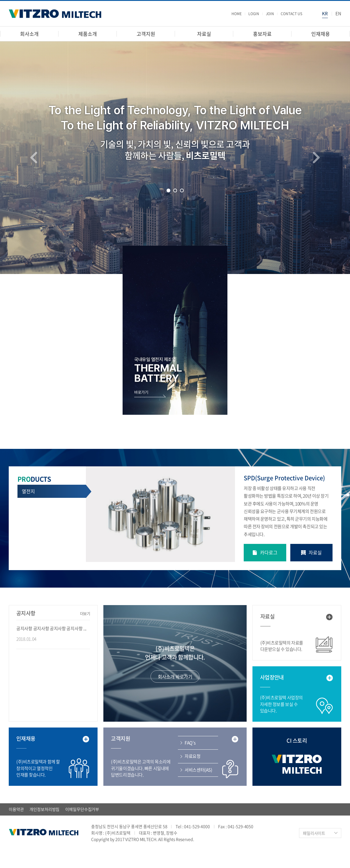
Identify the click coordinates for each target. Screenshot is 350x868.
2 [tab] (175, 190)
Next (316, 157)
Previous (34, 157)
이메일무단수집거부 (82, 809)
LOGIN (254, 14)
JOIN (270, 14)
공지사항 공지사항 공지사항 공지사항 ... (51, 628)
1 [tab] (168, 190)
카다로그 (269, 552)
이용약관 (16, 809)
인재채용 (320, 34)
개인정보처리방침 (44, 809)
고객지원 (146, 34)
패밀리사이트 (314, 833)
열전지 (28, 491)
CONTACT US (291, 14)
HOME (237, 14)
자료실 (204, 34)
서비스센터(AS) (198, 770)
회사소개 (29, 34)
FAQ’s (190, 743)
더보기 (85, 613)
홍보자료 (262, 34)
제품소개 (87, 34)
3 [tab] (182, 190)
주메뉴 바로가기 (0, 0)
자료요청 (192, 756)
